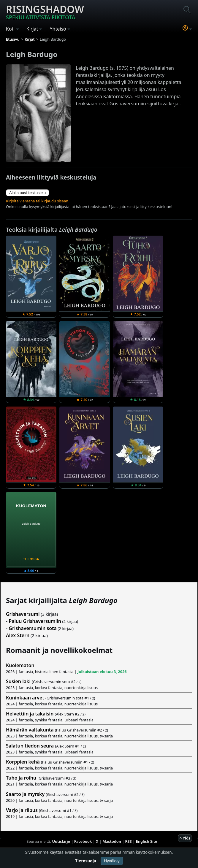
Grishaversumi (23, 614)
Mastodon (112, 841)
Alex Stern (18, 635)
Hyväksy (112, 861)
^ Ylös (185, 838)
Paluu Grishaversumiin (35, 621)
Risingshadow (45, 12)
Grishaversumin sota (33, 628)
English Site (147, 841)
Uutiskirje (61, 841)
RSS (129, 841)
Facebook (83, 841)
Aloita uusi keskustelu (27, 193)
